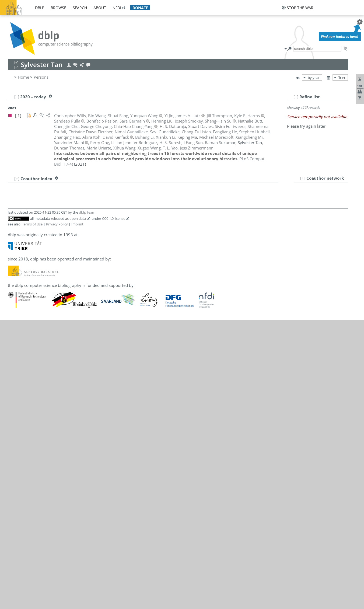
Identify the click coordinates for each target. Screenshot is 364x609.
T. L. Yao (32, 463)
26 (15, 338)
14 (15, 267)
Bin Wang (33, 433)
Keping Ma (34, 338)
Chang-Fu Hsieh (39, 285)
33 (15, 380)
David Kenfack (38, 309)
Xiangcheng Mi (38, 350)
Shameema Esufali (41, 232)
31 (15, 368)
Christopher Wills (40, 457)
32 (15, 374)
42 (15, 433)
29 (15, 356)
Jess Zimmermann (41, 469)
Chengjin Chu (37, 202)
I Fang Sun (34, 403)
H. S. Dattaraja (38, 214)
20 (15, 303)
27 (15, 344)
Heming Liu (35, 326)
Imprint (77, 513)
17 (15, 285)
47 (15, 463)
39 (15, 415)
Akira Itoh (34, 297)
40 (15, 421)
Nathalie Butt (37, 190)
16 (15, 279)
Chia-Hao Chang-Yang (44, 196)
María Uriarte (37, 427)
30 (15, 362)
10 (15, 243)
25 (15, 332)
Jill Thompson (37, 421)
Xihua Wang (36, 439)
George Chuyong (40, 208)
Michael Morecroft (42, 356)
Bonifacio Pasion (40, 368)
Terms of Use (32, 513)
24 (15, 326)
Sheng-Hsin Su (38, 392)
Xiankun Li (34, 321)
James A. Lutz (37, 332)
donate (140, 8)
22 (15, 315)
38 (15, 409)
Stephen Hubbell (40, 291)
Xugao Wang (36, 445)
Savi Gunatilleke (39, 261)
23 (15, 321)
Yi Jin (29, 303)
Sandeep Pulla (38, 374)
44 (15, 445)
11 (15, 249)
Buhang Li (34, 315)
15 (15, 273)
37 (15, 403)
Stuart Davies (37, 220)
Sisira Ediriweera (40, 226)
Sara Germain (37, 249)
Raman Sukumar (40, 398)
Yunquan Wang (38, 451)
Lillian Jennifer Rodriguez (48, 380)
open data (78, 507)
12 (15, 255)
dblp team (87, 501)
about (100, 8)
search (80, 8)
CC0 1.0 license (114, 507)
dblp (40, 8)
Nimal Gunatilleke (41, 255)
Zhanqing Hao (38, 267)
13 (15, 261)
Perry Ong (34, 362)
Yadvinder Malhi (39, 344)
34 (15, 386)
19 (15, 297)
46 (15, 457)
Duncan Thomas (40, 415)
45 (15, 451)
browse (58, 8)
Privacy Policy (57, 513)
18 (15, 291)
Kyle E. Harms (37, 273)
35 (15, 392)
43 (15, 439)
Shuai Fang (35, 238)
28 (15, 350)
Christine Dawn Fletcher (47, 243)
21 (15, 309)
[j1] (76, 190)
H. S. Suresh (36, 409)
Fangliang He (36, 279)
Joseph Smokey (39, 386)
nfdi (117, 8)
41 (15, 427)
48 (15, 469)
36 (15, 398)
